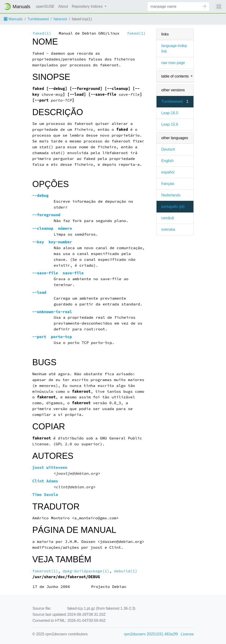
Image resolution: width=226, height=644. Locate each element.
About (63, 6)
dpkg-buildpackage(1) (86, 571)
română (168, 218)
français (168, 184)
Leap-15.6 (170, 124)
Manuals (13, 19)
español (168, 172)
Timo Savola (45, 495)
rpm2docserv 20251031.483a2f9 (151, 634)
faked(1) (42, 33)
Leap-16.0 (170, 113)
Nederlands (171, 195)
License (187, 634)
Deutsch (168, 149)
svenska (168, 229)
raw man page (173, 63)
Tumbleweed (38, 19)
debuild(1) (126, 571)
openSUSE (45, 6)
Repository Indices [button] (88, 6)
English (167, 161)
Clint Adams (45, 481)
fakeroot (60, 19)
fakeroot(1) (45, 571)
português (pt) (173, 207)
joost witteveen (50, 468)
